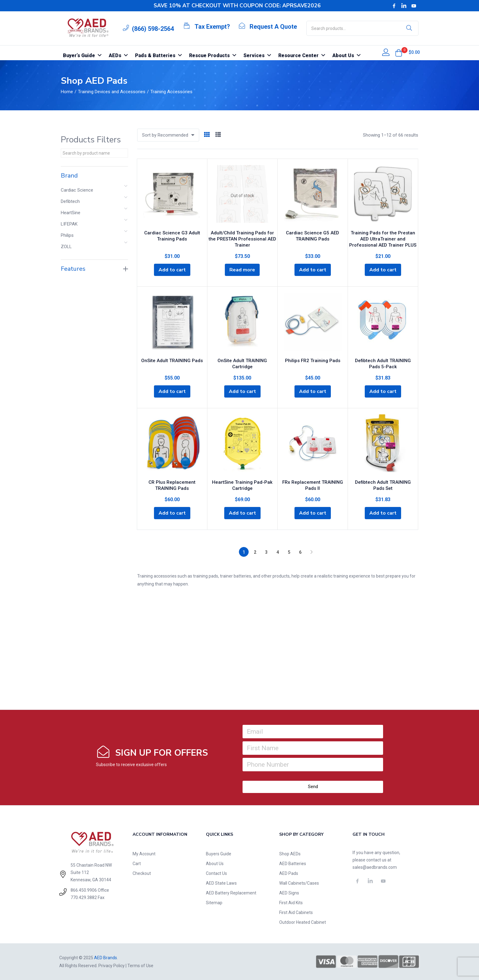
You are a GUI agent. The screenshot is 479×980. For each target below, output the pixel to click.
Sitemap (214, 903)
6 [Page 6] (300, 552)
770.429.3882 (84, 897)
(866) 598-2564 (153, 29)
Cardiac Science (77, 190)
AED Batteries (293, 864)
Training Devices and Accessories (112, 92)
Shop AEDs (290, 854)
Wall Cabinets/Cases (299, 883)
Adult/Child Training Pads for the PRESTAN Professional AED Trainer (242, 239)
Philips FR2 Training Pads (313, 361)
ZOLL (66, 247)
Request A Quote (273, 27)
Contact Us (216, 873)
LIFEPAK (69, 224)
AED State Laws (221, 883)
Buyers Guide (219, 854)
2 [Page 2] (255, 552)
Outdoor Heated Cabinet (303, 922)
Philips (67, 235)
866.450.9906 (84, 890)
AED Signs (289, 893)
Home (67, 92)
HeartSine (71, 213)
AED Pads (289, 873)
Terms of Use (140, 966)
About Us (215, 864)
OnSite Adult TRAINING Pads (172, 361)
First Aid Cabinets (296, 912)
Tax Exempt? (212, 27)
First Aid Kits (291, 903)
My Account (144, 854)
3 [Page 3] (266, 552)
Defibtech (70, 201)
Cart (137, 864)
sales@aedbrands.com (375, 867)
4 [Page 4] (278, 552)
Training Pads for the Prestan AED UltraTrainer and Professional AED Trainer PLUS (383, 239)
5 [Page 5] (289, 552)
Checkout (142, 873)
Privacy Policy (112, 966)
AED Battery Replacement (231, 893)
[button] (399, 53)
